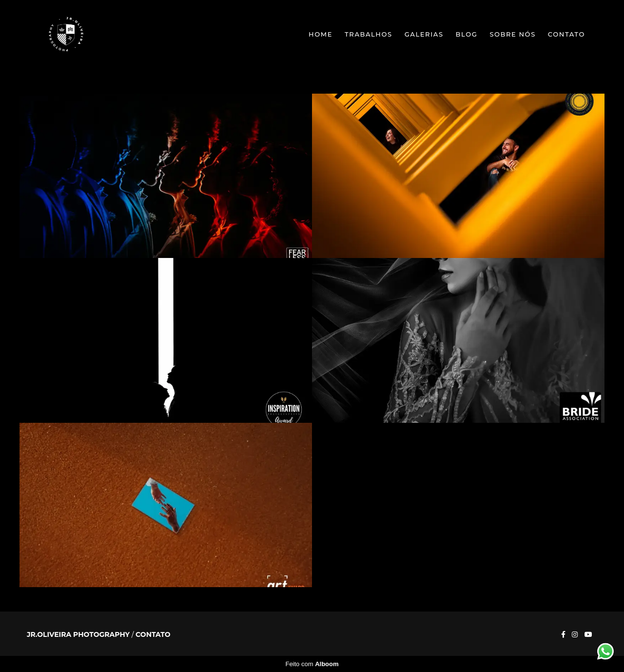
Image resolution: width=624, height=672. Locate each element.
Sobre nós (512, 34)
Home (321, 34)
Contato (566, 34)
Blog (467, 34)
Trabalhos (369, 34)
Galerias (424, 34)
